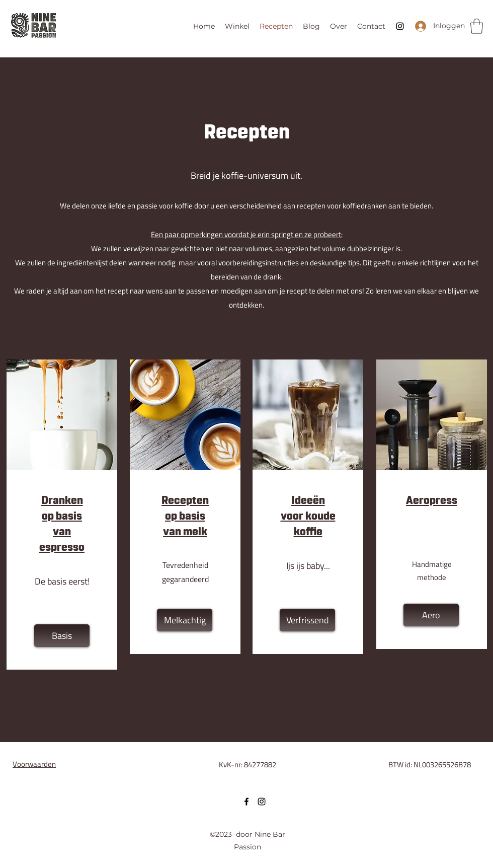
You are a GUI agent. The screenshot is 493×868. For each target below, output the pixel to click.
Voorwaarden (34, 764)
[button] (477, 26)
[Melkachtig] (185, 620)
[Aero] (431, 615)
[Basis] (62, 636)
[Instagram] (400, 26)
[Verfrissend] (307, 620)
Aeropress (432, 501)
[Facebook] (247, 802)
